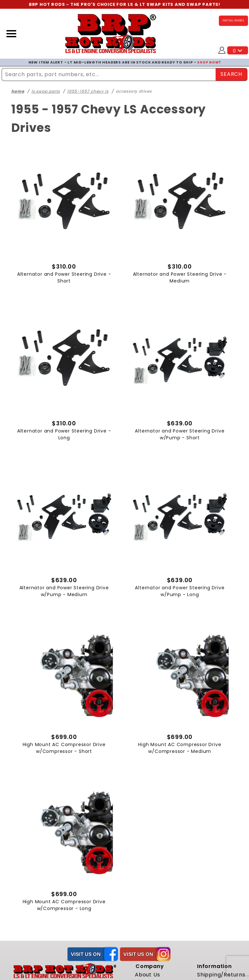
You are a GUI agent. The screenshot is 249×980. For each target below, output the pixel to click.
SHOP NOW (208, 62)
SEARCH (231, 74)
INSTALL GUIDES (233, 21)
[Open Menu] (11, 34)
